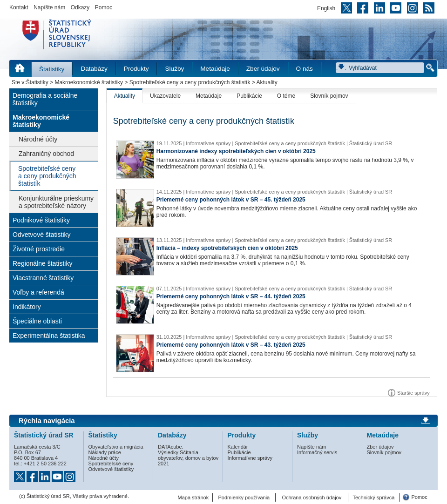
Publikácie (249, 96)
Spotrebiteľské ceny (111, 464)
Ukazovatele (165, 96)
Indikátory (27, 307)
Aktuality (125, 96)
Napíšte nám (49, 7)
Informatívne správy (250, 458)
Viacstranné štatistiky (43, 278)
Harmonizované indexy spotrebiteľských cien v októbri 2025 (236, 151)
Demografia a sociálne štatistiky (45, 99)
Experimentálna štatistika (49, 336)
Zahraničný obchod (46, 154)
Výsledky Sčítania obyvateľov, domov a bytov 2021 (188, 458)
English (326, 8)
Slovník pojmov (329, 96)
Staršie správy (413, 393)
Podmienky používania (244, 497)
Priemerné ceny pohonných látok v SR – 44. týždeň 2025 (231, 296)
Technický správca (373, 497)
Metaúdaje (215, 69)
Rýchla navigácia (47, 421)
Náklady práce (105, 452)
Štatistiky (52, 69)
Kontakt (19, 7)
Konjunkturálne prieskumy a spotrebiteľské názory (56, 202)
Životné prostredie (39, 249)
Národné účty (38, 139)
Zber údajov (263, 69)
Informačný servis (317, 452)
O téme (286, 96)
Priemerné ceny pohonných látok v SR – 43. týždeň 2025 (231, 345)
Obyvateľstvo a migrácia (116, 447)
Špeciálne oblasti (37, 321)
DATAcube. (171, 447)
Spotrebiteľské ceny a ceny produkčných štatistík (190, 82)
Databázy (94, 69)
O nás (305, 69)
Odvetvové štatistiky (42, 235)
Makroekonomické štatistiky (89, 82)
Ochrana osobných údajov (312, 497)
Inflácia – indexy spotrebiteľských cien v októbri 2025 (227, 248)
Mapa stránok (193, 497)
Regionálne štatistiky (42, 263)
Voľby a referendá (38, 292)
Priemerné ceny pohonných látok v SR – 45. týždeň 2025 (231, 200)
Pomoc (104, 7)
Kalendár (238, 447)
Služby (174, 69)
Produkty (136, 69)
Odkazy (80, 7)
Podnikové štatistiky (41, 220)
